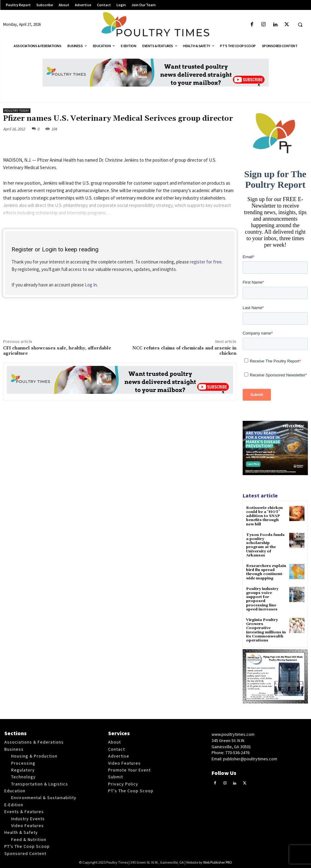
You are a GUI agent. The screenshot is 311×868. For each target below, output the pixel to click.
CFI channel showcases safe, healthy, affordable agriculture (57, 351)
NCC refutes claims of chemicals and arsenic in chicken (184, 351)
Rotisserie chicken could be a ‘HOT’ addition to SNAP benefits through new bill (264, 516)
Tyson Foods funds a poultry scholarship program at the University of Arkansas (265, 545)
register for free (206, 262)
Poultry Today (17, 111)
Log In (91, 285)
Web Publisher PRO (218, 862)
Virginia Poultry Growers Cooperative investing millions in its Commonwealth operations (266, 630)
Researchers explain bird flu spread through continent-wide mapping (266, 572)
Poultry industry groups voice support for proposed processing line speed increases (262, 599)
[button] (300, 25)
